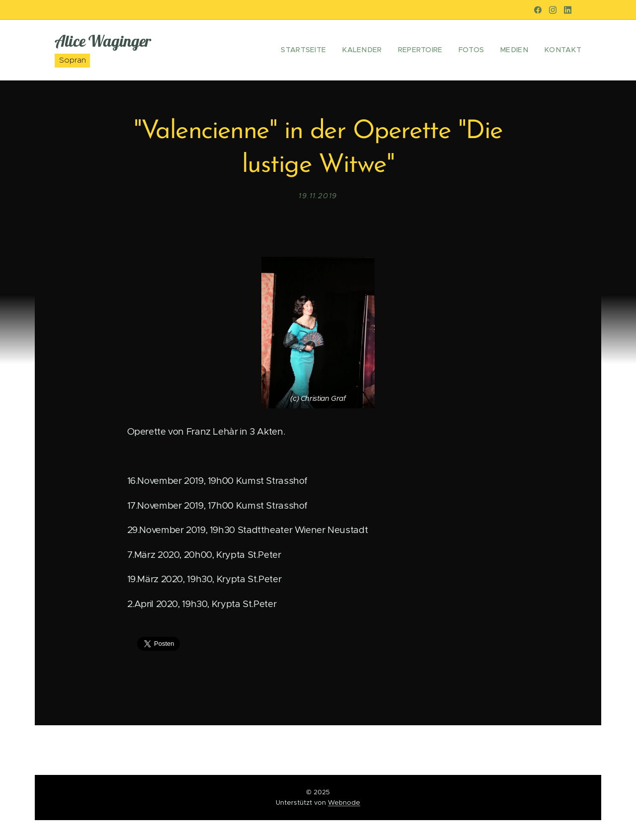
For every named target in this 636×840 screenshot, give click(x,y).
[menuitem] (324, 50)
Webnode (344, 802)
